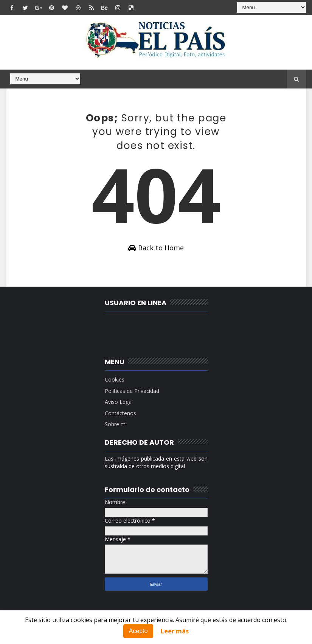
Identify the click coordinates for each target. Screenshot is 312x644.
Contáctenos (120, 413)
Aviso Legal (119, 402)
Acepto (138, 631)
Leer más (175, 631)
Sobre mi (116, 424)
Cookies (115, 379)
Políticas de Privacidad (132, 391)
